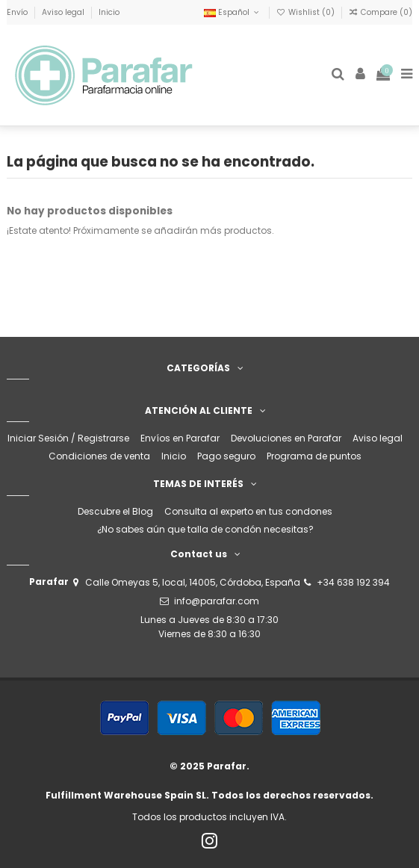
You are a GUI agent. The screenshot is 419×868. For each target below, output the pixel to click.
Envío (18, 12)
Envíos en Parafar (180, 438)
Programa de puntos (314, 456)
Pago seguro (226, 456)
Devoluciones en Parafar (286, 438)
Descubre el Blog (115, 511)
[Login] (361, 75)
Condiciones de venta (99, 456)
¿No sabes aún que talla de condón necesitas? (205, 529)
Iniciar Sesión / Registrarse (68, 438)
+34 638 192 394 (353, 582)
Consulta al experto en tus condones (248, 511)
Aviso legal (64, 12)
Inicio (109, 12)
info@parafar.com (217, 601)
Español (233, 12)
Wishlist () (307, 12)
